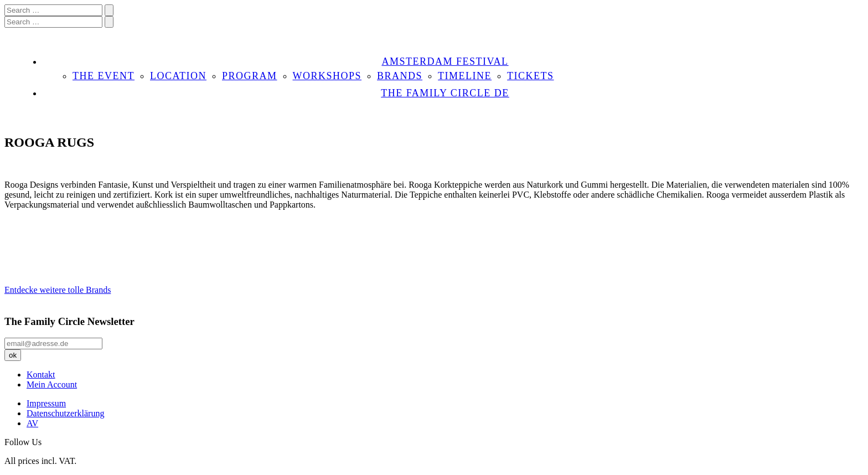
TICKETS (531, 76)
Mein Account (52, 384)
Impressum (46, 403)
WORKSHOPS (327, 76)
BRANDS (400, 76)
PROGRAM (250, 76)
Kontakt (41, 375)
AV (32, 423)
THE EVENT (104, 76)
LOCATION (178, 76)
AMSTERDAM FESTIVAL (445, 61)
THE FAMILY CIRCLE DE (445, 93)
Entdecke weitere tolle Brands (58, 290)
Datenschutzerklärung (65, 413)
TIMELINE (465, 76)
